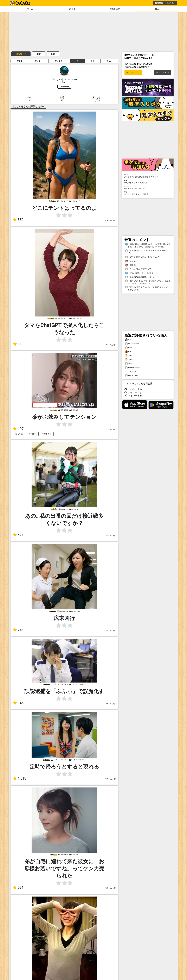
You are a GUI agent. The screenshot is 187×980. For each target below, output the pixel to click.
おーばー (32, 434)
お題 (53, 54)
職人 (157, 9)
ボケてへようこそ (162, 72)
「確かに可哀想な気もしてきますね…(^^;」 (143, 257)
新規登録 (159, 3)
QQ (128, 352)
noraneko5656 (132, 368)
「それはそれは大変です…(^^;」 (139, 269)
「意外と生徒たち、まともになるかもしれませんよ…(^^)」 (147, 252)
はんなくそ (21, 54)
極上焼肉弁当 (132, 344)
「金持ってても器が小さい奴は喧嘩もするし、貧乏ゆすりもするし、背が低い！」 (148, 282)
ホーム (30, 9)
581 (18, 887)
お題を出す (115, 9)
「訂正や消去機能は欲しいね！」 (140, 277)
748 (18, 630)
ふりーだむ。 (132, 372)
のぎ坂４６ (46, 434)
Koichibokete (132, 375)
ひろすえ (19, 434)
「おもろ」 (131, 265)
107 (18, 429)
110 (18, 344)
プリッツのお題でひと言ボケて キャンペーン (148, 176)
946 (18, 703)
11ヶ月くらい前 (109, 220)
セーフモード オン (133, 72)
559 (18, 220)
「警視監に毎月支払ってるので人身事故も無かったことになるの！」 (148, 288)
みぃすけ (130, 363)
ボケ (39, 54)
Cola (128, 348)
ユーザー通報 (64, 87)
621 (18, 535)
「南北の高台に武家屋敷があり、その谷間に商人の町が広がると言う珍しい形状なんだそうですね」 (148, 245)
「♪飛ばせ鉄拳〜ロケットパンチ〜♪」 (142, 273)
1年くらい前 (110, 345)
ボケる (72, 9)
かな (128, 340)
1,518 (20, 778)
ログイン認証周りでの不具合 (148, 193)
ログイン (171, 3)
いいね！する (133, 389)
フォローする (133, 392)
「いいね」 (131, 261)
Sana (129, 356)
